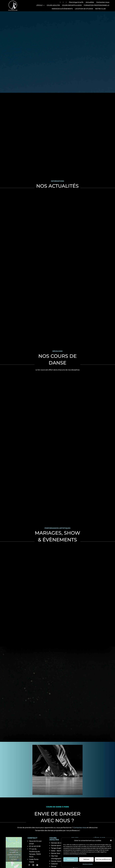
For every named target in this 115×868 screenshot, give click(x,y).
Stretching (55, 850)
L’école (39, 5)
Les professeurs (101, 825)
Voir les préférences (103, 859)
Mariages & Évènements (62, 9)
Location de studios (84, 9)
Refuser (86, 859)
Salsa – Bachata (57, 829)
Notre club (100, 9)
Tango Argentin (57, 826)
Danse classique (58, 839)
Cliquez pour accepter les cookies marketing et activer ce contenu (14, 833)
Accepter (71, 859)
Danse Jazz (56, 831)
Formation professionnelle (97, 5)
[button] (111, 840)
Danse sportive (57, 824)
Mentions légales (88, 864)
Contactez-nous (103, 2)
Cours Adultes (53, 5)
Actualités (90, 2)
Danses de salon (58, 821)
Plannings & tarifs (76, 2)
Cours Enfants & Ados (72, 5)
